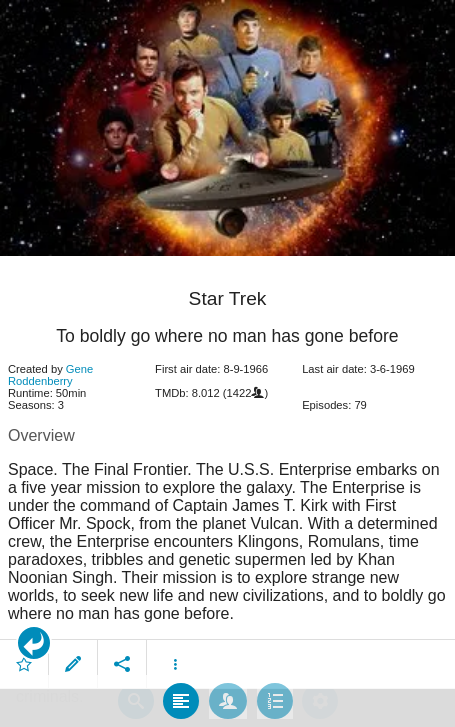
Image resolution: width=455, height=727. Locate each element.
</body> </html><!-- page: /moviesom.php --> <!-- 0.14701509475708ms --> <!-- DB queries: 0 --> (227, 363)
